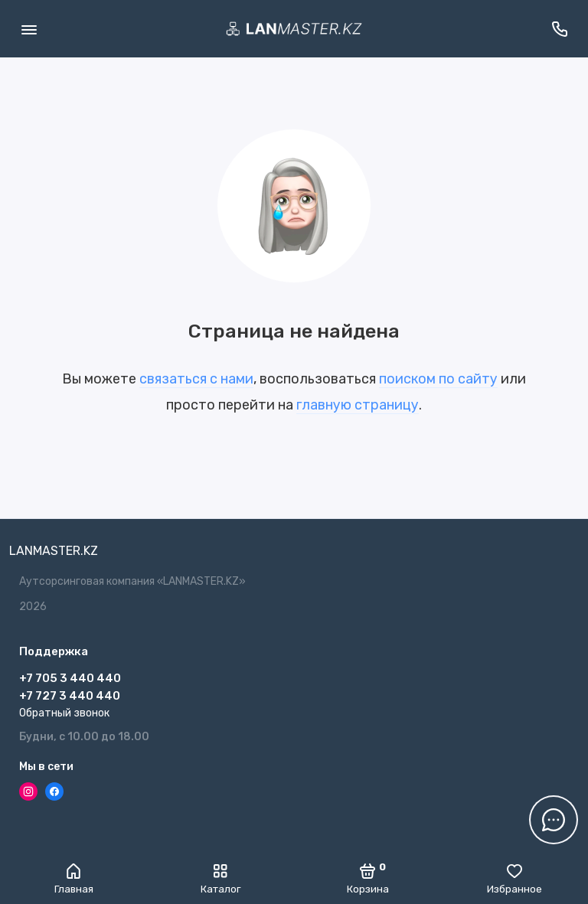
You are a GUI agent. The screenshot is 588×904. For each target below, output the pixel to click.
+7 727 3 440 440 (70, 696)
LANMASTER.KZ (54, 551)
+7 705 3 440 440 (70, 678)
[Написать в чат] (554, 820)
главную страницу (358, 405)
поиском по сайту (438, 379)
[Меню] (29, 29)
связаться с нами (196, 379)
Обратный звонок (64, 713)
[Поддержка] (559, 29)
